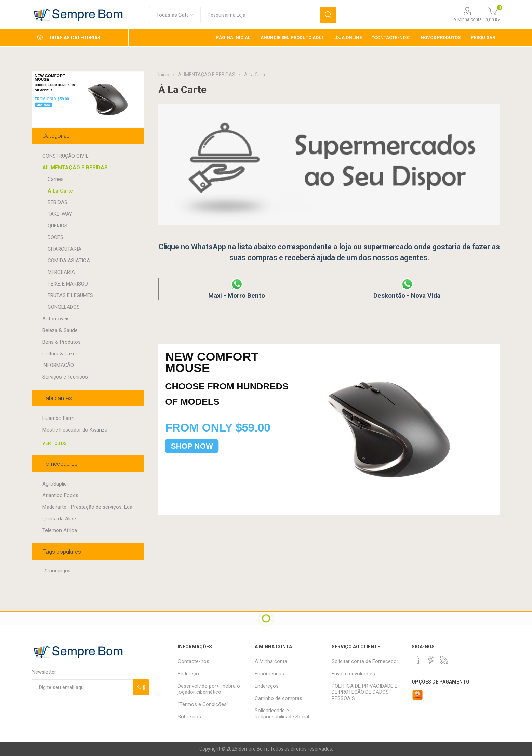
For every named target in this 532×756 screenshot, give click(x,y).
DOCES (55, 237)
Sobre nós (189, 717)
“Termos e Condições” (203, 704)
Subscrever (141, 687)
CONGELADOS (64, 307)
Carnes (56, 179)
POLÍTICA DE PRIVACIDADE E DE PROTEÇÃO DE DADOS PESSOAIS (364, 692)
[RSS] (444, 660)
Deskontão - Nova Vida (407, 292)
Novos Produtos (441, 37)
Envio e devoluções (353, 674)
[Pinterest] (431, 660)
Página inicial (233, 37)
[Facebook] (418, 660)
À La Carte (60, 191)
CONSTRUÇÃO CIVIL (65, 156)
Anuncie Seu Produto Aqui (292, 37)
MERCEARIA (61, 272)
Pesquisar (328, 15)
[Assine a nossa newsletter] (82, 687)
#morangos (57, 571)
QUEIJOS (57, 226)
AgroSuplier (55, 484)
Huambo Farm (58, 418)
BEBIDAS (57, 202)
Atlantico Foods (60, 495)
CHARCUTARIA (64, 249)
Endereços (267, 686)
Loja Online (348, 37)
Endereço (188, 674)
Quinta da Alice (59, 519)
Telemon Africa (60, 530)
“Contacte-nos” (391, 37)
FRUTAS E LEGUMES (70, 295)
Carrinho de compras (278, 698)
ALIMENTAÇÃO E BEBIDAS (75, 168)
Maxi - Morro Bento (237, 292)
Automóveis (56, 319)
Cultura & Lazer (60, 354)
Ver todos (54, 443)
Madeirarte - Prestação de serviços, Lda (87, 507)
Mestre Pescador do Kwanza (75, 430)
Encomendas (269, 674)
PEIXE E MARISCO (68, 284)
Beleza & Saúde (60, 330)
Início (164, 75)
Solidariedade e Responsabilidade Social (282, 714)
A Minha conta (468, 19)
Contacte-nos (194, 661)
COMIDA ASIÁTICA (69, 261)
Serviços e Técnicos (65, 377)
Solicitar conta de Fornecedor (365, 661)
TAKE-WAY (60, 214)
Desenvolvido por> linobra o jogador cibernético (209, 689)
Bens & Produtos (62, 342)
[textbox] (260, 15)
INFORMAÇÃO (58, 365)
